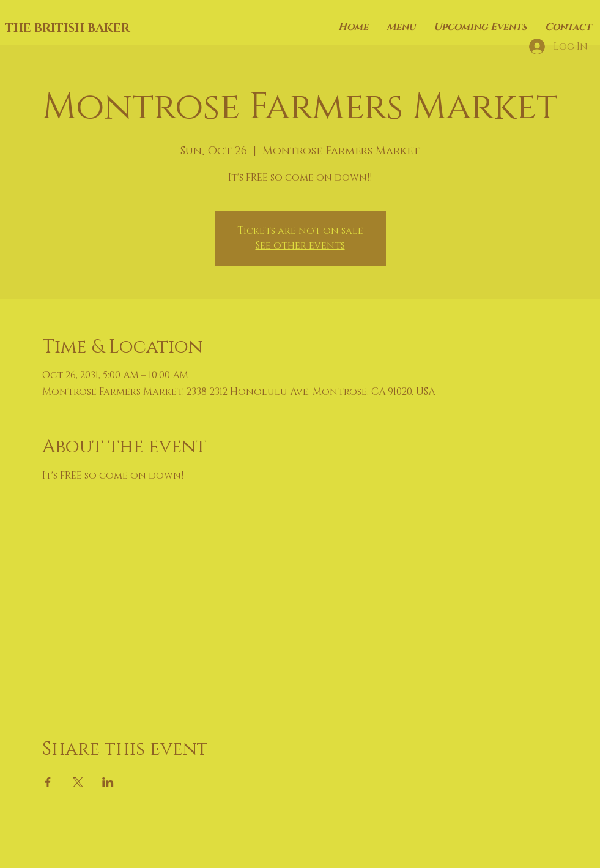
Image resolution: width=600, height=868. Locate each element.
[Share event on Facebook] (48, 782)
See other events (300, 245)
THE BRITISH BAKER (67, 28)
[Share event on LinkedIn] (108, 782)
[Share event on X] (78, 782)
